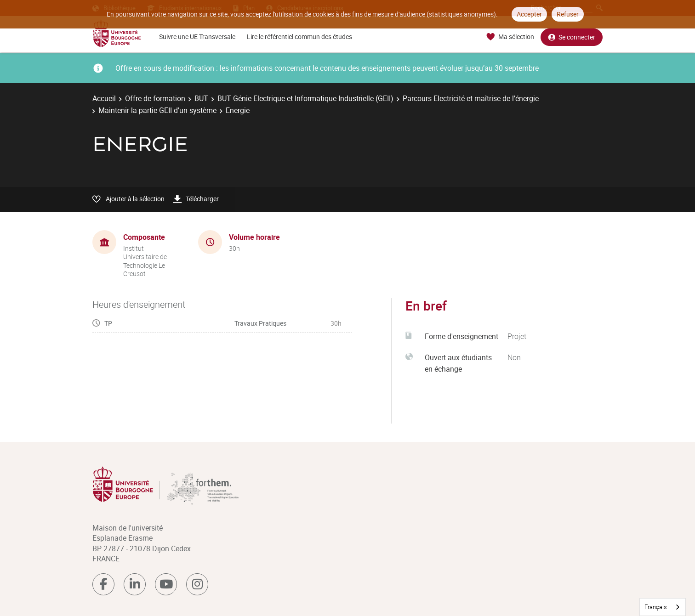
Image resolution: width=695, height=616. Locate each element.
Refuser (568, 14)
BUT (201, 98)
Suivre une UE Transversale (197, 37)
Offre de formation (155, 98)
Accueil (104, 98)
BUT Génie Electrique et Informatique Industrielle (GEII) (305, 98)
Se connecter (572, 37)
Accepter (529, 14)
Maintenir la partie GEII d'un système (157, 110)
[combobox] (663, 607)
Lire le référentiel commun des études (299, 37)
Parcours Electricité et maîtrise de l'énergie (471, 98)
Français (656, 607)
